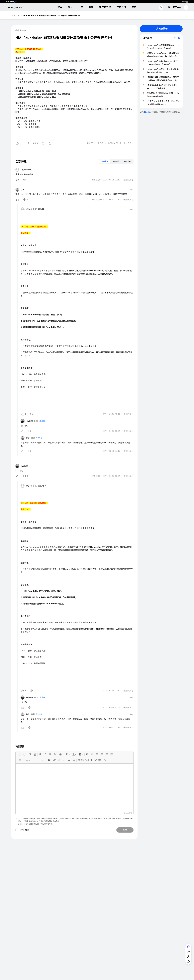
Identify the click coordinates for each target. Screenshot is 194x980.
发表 (125, 830)
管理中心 (177, 7)
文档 (168, 7)
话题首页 (15, 16)
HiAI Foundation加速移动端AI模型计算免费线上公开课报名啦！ (53, 16)
